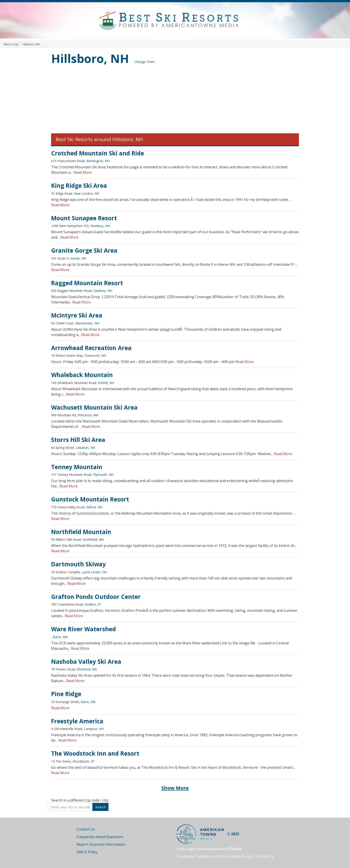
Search (100, 807)
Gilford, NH (94, 507)
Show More (175, 788)
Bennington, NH (98, 161)
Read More (83, 172)
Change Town (144, 62)
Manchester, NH (87, 323)
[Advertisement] (175, 100)
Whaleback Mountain (82, 375)
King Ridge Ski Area (79, 186)
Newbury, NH (100, 226)
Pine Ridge (66, 694)
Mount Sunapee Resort (84, 218)
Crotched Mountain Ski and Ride (98, 153)
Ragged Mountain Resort (87, 283)
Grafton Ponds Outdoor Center (96, 597)
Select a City (11, 44)
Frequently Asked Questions (100, 837)
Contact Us (86, 829)
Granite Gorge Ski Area (84, 250)
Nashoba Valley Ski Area (86, 662)
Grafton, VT (93, 604)
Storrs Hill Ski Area (78, 440)
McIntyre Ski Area (77, 315)
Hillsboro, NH (90, 58)
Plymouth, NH (103, 475)
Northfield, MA (93, 539)
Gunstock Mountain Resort (90, 499)
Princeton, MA (88, 415)
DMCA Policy (87, 852)
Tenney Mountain (77, 467)
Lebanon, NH (85, 448)
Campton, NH (94, 729)
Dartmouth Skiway (78, 564)
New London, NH (86, 193)
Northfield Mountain (81, 532)
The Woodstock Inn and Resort (95, 753)
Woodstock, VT (84, 761)
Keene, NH (78, 258)
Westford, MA (87, 669)
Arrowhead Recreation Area (91, 348)
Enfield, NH (106, 383)
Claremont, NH (95, 356)
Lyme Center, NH (94, 572)
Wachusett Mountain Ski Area (94, 407)
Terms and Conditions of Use (201, 856)
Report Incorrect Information (101, 844)
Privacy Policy (240, 856)
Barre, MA (60, 637)
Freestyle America (77, 721)
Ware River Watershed (83, 629)
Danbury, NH (103, 291)
